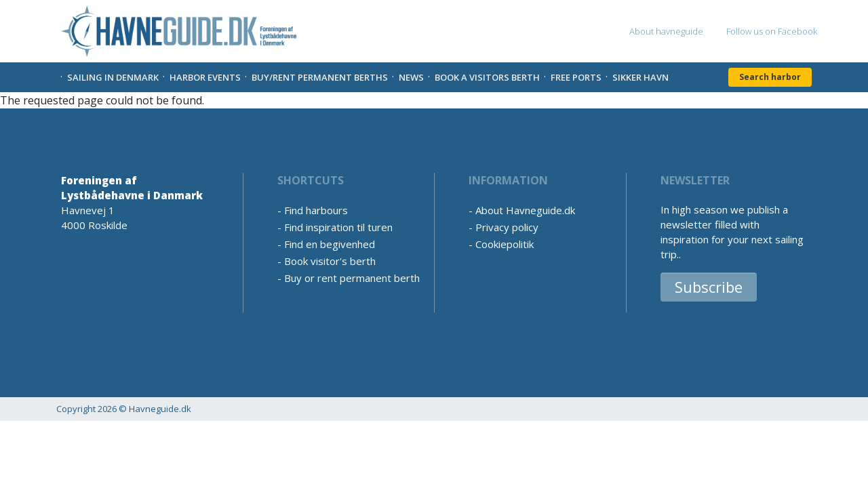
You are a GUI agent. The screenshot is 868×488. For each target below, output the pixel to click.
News (411, 77)
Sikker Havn (640, 77)
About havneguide (666, 31)
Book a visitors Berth (487, 77)
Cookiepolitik (505, 244)
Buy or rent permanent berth (352, 278)
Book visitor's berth (330, 261)
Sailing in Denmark (113, 77)
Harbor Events (205, 77)
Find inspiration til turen (338, 227)
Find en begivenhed (330, 244)
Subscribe (709, 287)
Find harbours (316, 210)
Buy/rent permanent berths (320, 77)
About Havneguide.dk (525, 210)
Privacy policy (507, 227)
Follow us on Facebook (772, 31)
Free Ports (576, 77)
